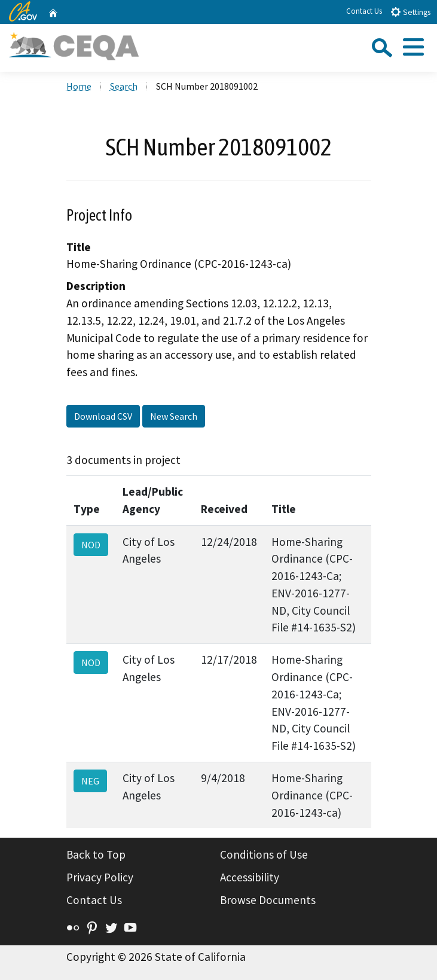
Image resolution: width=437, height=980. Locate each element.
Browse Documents (268, 900)
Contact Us (364, 11)
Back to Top (96, 854)
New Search (174, 416)
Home (79, 86)
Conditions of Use (264, 854)
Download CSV (103, 416)
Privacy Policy (100, 877)
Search (124, 86)
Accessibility (250, 877)
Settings (410, 12)
